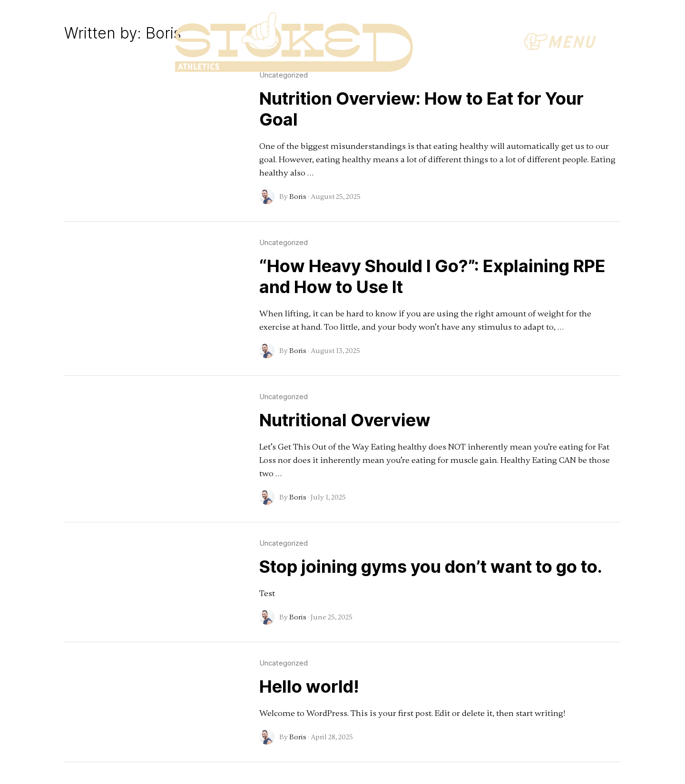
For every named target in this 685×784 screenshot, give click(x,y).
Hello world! (309, 686)
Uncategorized (284, 242)
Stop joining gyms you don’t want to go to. (431, 567)
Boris (298, 196)
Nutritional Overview (345, 420)
